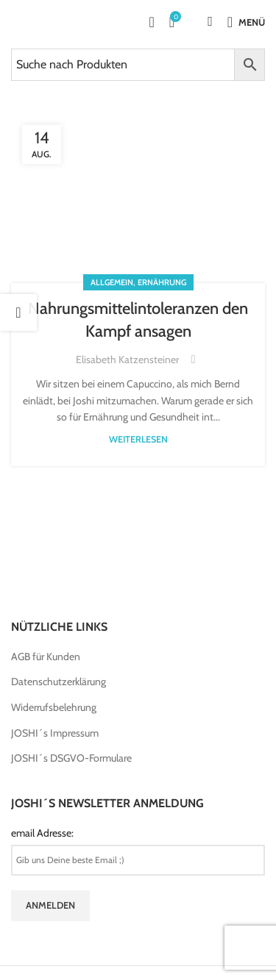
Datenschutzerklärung (59, 682)
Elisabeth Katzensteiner (127, 360)
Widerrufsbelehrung (54, 707)
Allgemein (112, 282)
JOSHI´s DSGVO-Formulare (71, 758)
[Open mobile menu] (246, 22)
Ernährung (162, 282)
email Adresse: (42, 833)
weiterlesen (138, 439)
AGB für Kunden (46, 657)
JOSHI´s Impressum (55, 733)
